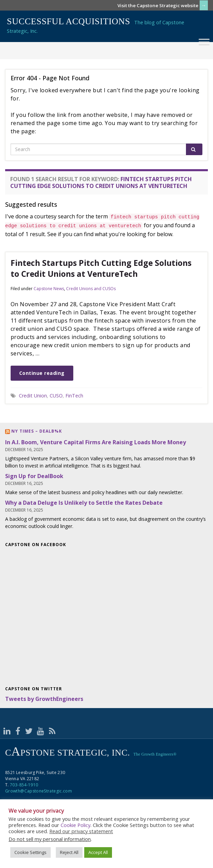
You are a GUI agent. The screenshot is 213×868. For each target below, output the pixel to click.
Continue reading (42, 373)
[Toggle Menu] (204, 42)
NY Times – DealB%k (37, 431)
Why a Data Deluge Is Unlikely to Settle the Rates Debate (84, 503)
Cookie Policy (76, 825)
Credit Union (33, 396)
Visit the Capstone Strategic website (158, 5)
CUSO (56, 396)
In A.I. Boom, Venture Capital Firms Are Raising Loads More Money (96, 442)
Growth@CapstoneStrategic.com (39, 791)
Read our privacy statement (81, 831)
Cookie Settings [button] (30, 852)
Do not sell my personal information (50, 839)
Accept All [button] (98, 852)
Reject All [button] (69, 852)
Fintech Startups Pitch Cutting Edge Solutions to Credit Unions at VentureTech (101, 268)
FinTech (74, 396)
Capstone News (49, 289)
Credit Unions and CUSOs (91, 289)
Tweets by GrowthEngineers (44, 699)
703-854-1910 (24, 785)
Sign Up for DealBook (34, 476)
